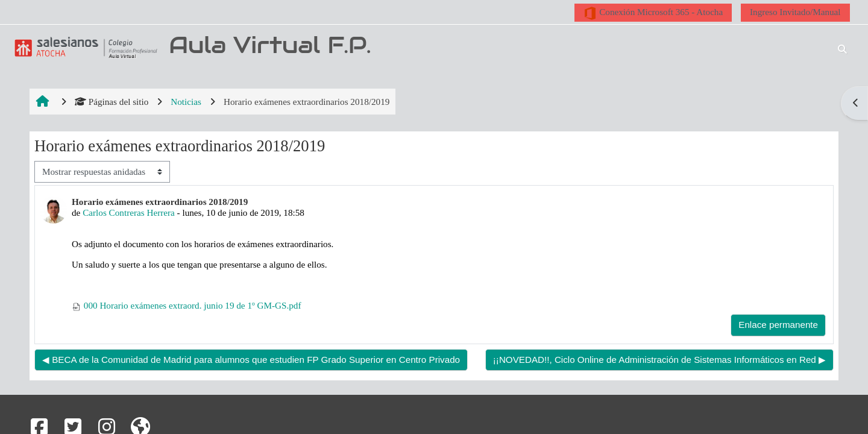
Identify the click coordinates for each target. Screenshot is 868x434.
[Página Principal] (84, 47)
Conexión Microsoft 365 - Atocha (653, 13)
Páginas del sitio (112, 102)
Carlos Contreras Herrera (129, 212)
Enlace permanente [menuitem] (778, 325)
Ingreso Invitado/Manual (795, 12)
